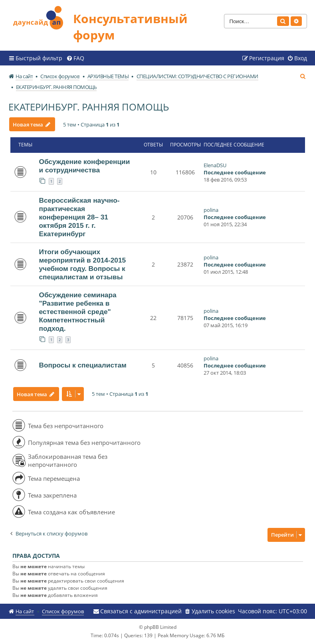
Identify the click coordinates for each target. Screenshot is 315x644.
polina (211, 210)
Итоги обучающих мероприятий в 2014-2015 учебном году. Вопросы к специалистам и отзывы (83, 264)
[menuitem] (75, 58)
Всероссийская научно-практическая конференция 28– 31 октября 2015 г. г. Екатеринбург (79, 217)
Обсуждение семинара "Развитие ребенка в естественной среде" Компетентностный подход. (78, 312)
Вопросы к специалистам (83, 365)
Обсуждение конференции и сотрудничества (85, 166)
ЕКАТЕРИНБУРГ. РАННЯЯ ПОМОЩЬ (89, 107)
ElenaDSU (215, 165)
